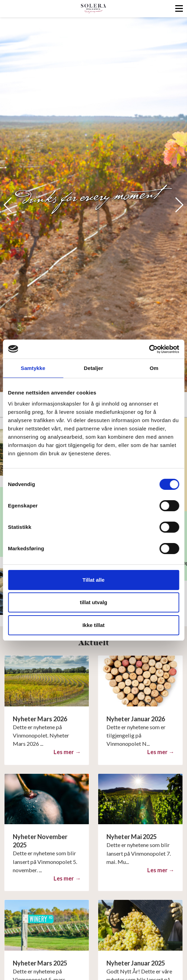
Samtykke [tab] (33, 368)
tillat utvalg (93, 602)
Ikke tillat (93, 625)
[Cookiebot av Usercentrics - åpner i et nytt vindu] (149, 349)
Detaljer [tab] (94, 368)
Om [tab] (154, 368)
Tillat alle (94, 580)
